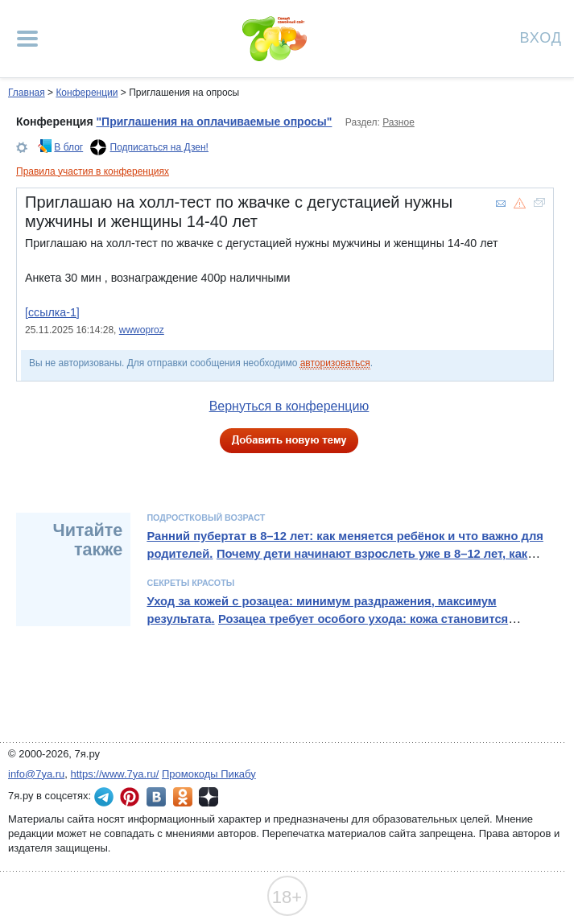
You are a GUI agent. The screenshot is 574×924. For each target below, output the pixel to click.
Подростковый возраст (206, 518)
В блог (68, 147)
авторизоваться (335, 363)
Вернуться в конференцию (289, 406)
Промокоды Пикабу (209, 774)
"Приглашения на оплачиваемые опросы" (214, 122)
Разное (398, 122)
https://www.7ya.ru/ (115, 774)
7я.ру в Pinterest (130, 797)
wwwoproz (142, 330)
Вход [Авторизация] (541, 37)
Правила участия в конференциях (93, 171)
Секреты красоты (190, 583)
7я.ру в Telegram (104, 797)
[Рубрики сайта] (27, 39)
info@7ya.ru (36, 774)
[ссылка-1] (52, 312)
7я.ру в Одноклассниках (183, 797)
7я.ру (209, 797)
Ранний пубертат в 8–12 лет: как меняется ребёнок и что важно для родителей (345, 545)
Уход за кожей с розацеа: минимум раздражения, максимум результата (321, 610)
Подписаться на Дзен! (159, 147)
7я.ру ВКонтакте (156, 797)
